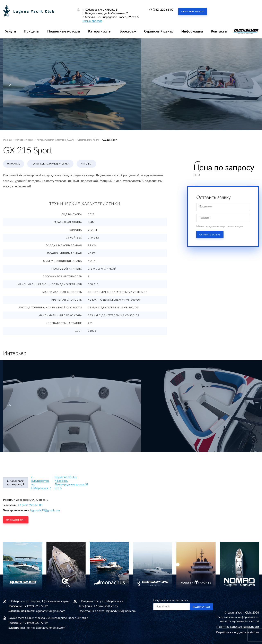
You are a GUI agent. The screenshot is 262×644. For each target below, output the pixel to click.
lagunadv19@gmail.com (45, 511)
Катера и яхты (100, 31)
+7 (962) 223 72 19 (35, 606)
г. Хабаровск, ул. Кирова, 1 (16, 483)
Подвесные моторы (64, 31)
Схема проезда (92, 21)
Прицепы (32, 31)
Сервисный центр (159, 31)
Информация (192, 31)
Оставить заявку (210, 235)
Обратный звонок (193, 12)
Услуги (11, 31)
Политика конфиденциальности (238, 627)
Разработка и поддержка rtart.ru (237, 632)
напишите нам (16, 520)
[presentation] (9, 84)
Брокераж (128, 31)
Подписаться (202, 607)
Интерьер (86, 164)
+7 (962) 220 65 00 (161, 10)
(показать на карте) (57, 601)
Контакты (219, 31)
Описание (14, 164)
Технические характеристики (50, 164)
